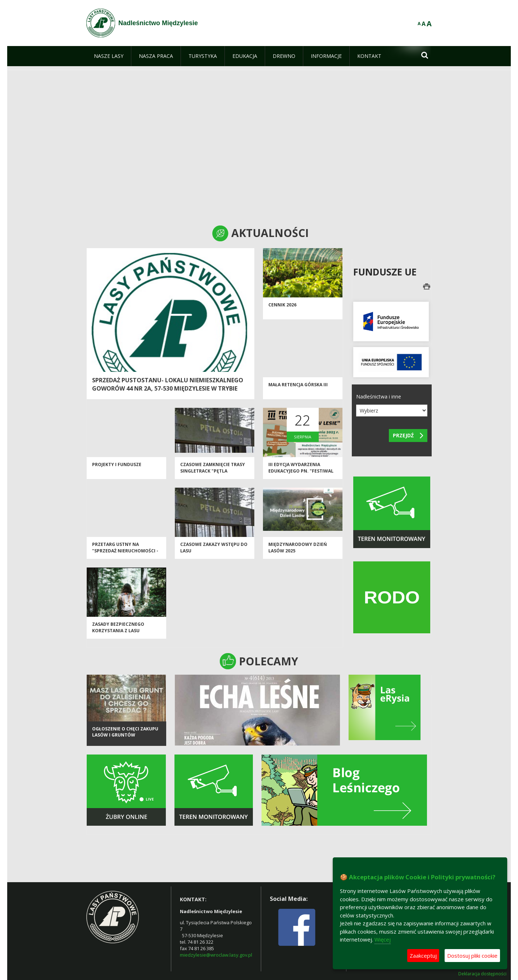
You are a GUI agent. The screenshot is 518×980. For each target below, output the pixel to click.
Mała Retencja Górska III (298, 387)
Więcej (383, 939)
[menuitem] (109, 56)
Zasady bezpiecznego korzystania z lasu (118, 630)
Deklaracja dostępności (482, 974)
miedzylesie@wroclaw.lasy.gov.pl (216, 955)
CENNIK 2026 (282, 307)
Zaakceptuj (423, 956)
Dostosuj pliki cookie (472, 956)
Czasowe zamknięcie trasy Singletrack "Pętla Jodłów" (213, 473)
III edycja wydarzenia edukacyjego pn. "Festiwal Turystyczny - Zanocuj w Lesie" (301, 476)
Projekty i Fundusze (117, 467)
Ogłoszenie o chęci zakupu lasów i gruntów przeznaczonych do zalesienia (125, 743)
